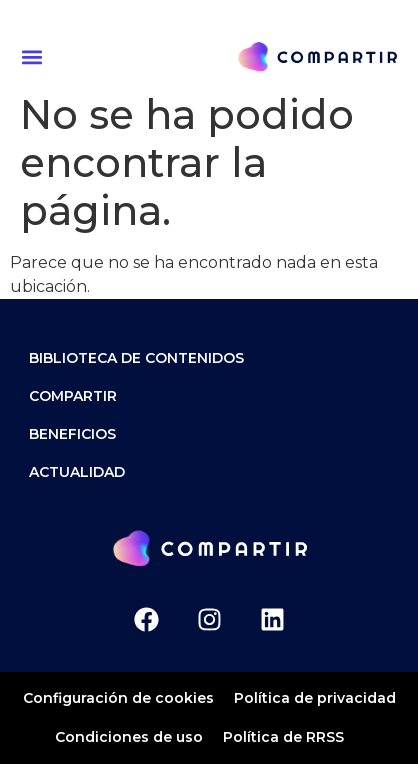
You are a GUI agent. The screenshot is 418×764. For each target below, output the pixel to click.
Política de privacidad (315, 698)
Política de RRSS (283, 737)
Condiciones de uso (129, 737)
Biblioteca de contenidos (136, 358)
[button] (35, 56)
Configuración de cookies (118, 698)
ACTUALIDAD (77, 472)
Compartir (73, 396)
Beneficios (72, 434)
